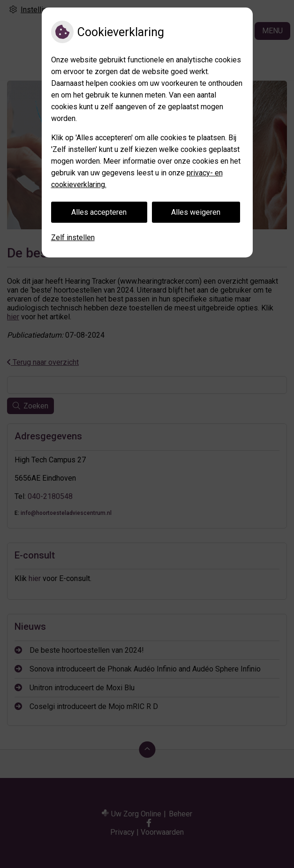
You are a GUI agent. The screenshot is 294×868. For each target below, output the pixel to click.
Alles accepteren (99, 212)
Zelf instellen (73, 238)
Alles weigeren (196, 212)
